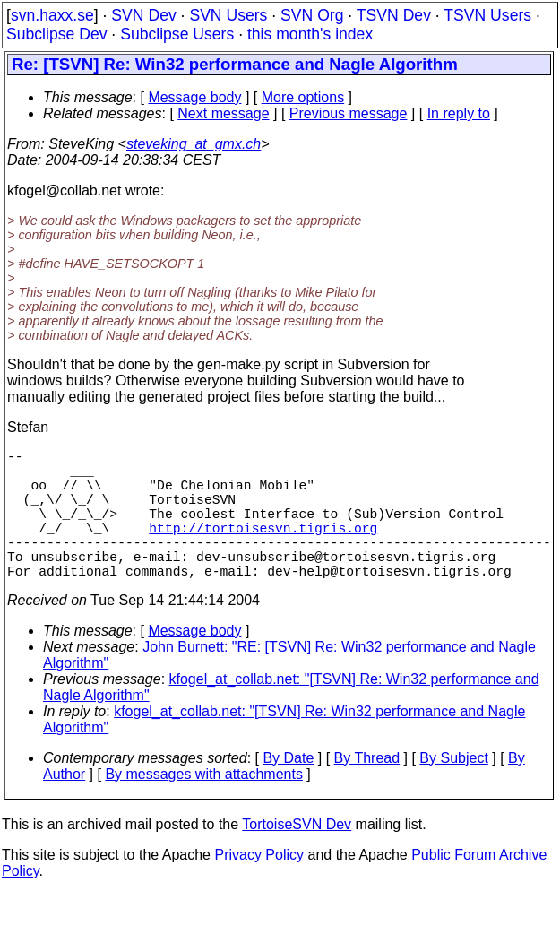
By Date (288, 790)
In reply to (459, 113)
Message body (194, 97)
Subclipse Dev (56, 34)
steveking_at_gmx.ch (194, 144)
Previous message (349, 113)
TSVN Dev (394, 15)
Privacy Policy (259, 887)
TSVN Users (487, 15)
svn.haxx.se (52, 15)
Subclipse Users (177, 34)
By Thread (367, 790)
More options (303, 97)
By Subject (453, 790)
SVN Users (228, 15)
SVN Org (312, 15)
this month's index (310, 34)
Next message (223, 113)
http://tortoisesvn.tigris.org (263, 549)
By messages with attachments (204, 806)
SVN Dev (143, 15)
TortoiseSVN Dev (297, 857)
